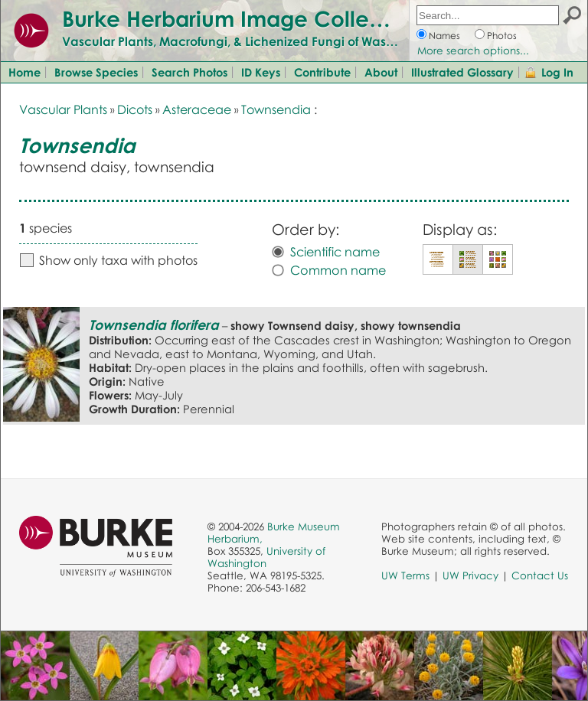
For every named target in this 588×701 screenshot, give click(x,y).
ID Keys (261, 72)
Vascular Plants (63, 109)
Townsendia (276, 109)
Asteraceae (197, 109)
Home (24, 72)
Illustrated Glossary (462, 72)
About (381, 72)
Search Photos (189, 72)
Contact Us (540, 575)
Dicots (135, 109)
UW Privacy (470, 575)
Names (444, 36)
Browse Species (96, 72)
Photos (502, 36)
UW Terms (405, 575)
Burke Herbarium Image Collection (242, 18)
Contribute (322, 72)
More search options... (473, 51)
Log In (557, 72)
